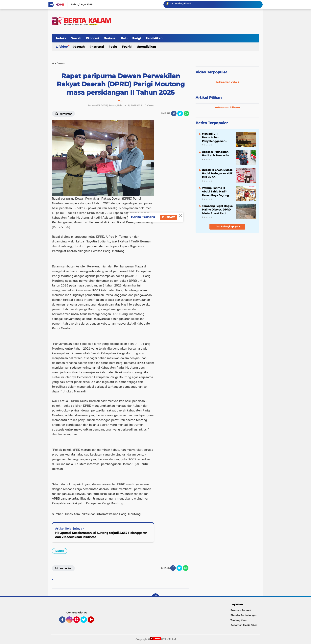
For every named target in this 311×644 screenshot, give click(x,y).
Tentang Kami (239, 620)
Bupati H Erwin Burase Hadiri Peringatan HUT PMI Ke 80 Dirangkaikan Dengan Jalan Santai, (217, 174)
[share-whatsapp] (186, 113)
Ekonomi (93, 38)
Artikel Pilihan (209, 98)
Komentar (63, 113)
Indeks (61, 38)
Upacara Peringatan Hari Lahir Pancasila (215, 154)
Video (63, 47)
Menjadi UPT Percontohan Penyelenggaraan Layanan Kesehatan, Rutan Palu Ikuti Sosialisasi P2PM (215, 137)
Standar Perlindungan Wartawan (245, 615)
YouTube (94, 621)
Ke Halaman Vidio (227, 82)
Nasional (110, 38)
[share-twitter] (180, 113)
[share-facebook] (174, 113)
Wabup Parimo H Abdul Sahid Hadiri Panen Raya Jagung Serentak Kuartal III (215, 192)
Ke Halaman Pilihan (227, 107)
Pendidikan (154, 38)
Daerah (76, 38)
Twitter (85, 621)
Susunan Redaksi (241, 610)
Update (168, 217)
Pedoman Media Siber (244, 625)
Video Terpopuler (211, 72)
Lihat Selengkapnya (227, 226)
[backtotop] (155, 597)
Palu (124, 38)
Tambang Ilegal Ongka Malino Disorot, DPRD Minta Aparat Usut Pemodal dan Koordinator (217, 210)
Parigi (137, 38)
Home (60, 5)
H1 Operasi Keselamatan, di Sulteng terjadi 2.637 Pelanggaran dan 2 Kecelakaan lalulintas (101, 535)
